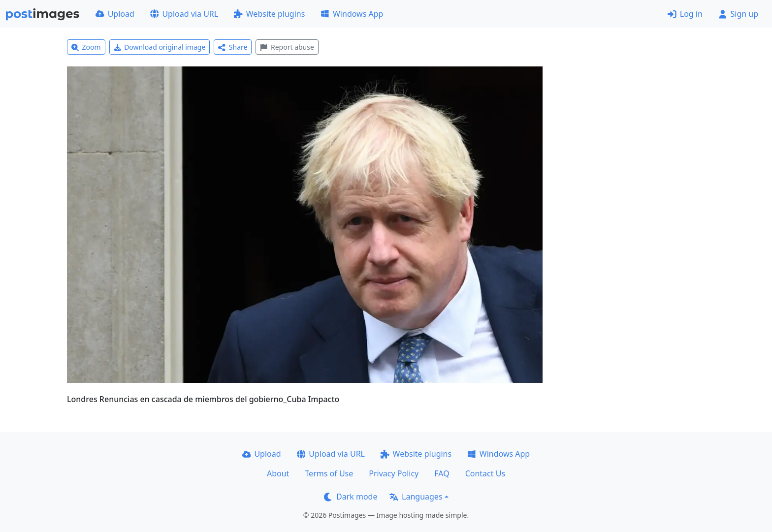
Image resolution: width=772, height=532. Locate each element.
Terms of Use (329, 473)
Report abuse (287, 47)
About (278, 473)
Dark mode (351, 497)
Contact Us (485, 473)
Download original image (160, 47)
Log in (685, 14)
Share (233, 47)
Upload (115, 14)
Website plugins (269, 14)
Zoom (86, 47)
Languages (416, 497)
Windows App (352, 14)
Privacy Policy (394, 473)
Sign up (738, 14)
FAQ (442, 473)
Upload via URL (184, 14)
